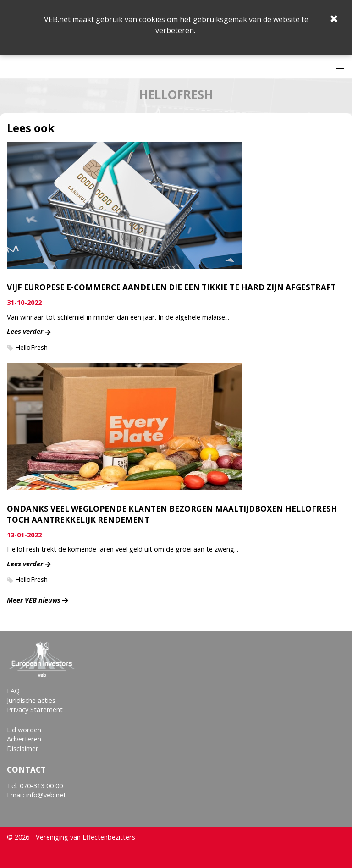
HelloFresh (31, 347)
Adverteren (24, 739)
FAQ (13, 691)
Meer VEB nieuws (34, 600)
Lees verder (25, 331)
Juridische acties (31, 700)
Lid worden (24, 730)
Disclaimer (23, 749)
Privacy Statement (35, 710)
